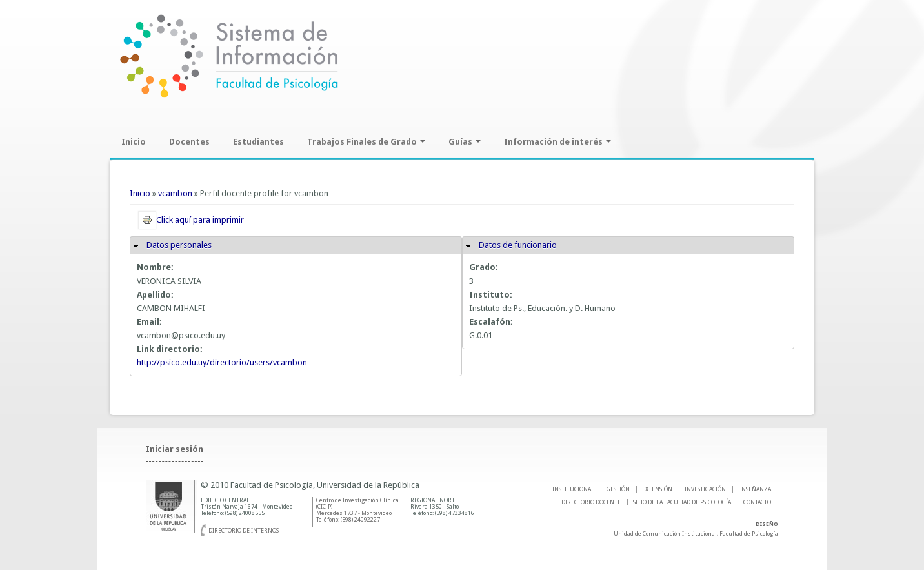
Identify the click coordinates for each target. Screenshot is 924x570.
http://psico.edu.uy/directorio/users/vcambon (222, 362)
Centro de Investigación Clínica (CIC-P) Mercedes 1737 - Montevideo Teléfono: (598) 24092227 (357, 510)
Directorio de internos (244, 531)
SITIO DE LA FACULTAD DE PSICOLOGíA (682, 502)
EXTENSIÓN (657, 489)
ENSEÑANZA (755, 489)
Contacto (757, 502)
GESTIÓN (618, 489)
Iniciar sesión (175, 449)
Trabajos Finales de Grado (366, 142)
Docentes (189, 142)
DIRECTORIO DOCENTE (591, 502)
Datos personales (179, 245)
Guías (465, 142)
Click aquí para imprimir (191, 220)
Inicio (134, 142)
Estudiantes (258, 142)
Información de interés (557, 142)
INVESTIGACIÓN (705, 489)
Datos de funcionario (518, 245)
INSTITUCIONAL (573, 489)
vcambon (175, 193)
